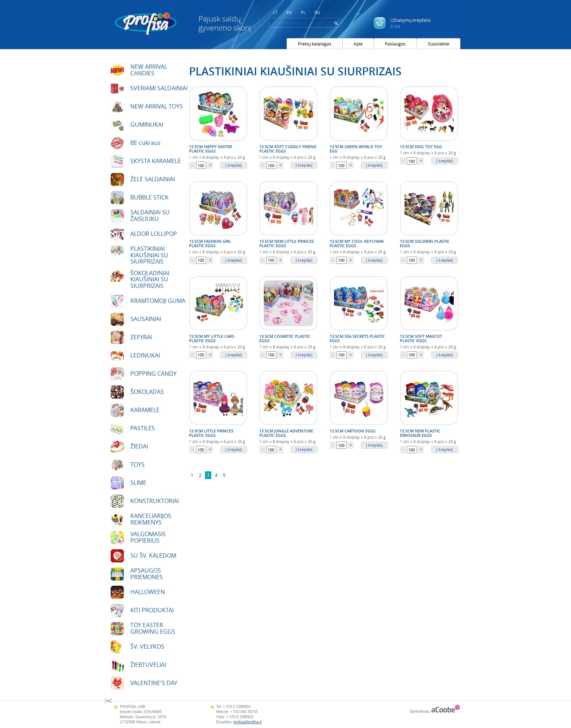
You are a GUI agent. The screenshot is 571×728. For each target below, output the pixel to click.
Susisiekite (439, 44)
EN (289, 12)
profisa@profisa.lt (248, 722)
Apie (358, 44)
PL (303, 12)
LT (275, 12)
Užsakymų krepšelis (411, 23)
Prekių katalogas (315, 44)
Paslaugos (395, 44)
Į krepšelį (234, 165)
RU (317, 12)
